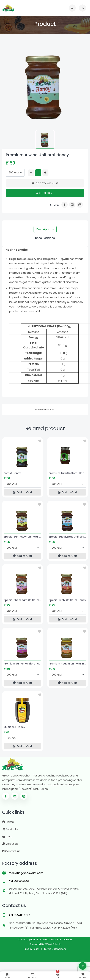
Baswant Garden (62, 939)
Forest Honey (12, 473)
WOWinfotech (53, 944)
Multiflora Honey (14, 727)
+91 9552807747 (19, 915)
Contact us (11, 851)
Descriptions (45, 229)
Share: (54, 205)
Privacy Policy (32, 949)
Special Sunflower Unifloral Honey (23, 537)
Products (10, 829)
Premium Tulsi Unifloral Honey (68, 473)
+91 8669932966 (19, 881)
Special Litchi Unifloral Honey (67, 600)
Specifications (45, 238)
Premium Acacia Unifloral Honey (68, 664)
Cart (7, 836)
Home (8, 822)
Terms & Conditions (55, 949)
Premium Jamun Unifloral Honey (23, 664)
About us (10, 844)
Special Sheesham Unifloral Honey (23, 600)
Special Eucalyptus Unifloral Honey (68, 537)
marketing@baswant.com (26, 873)
